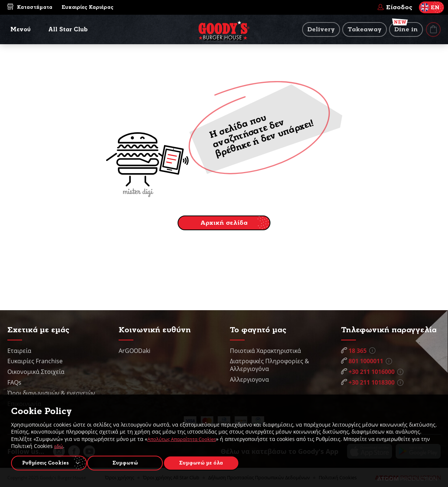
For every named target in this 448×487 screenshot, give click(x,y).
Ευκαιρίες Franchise (35, 361)
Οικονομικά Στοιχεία (36, 372)
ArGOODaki (134, 351)
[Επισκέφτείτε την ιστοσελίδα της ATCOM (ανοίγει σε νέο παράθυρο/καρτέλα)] (407, 479)
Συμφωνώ (129, 462)
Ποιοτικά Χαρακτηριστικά (265, 351)
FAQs (14, 382)
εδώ (69, 444)
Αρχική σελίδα (224, 223)
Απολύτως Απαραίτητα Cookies (185, 437)
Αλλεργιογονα (249, 379)
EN (430, 7)
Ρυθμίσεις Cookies (45, 462)
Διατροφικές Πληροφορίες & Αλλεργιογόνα (269, 365)
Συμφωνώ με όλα (209, 462)
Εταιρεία (19, 351)
